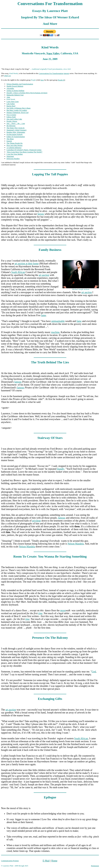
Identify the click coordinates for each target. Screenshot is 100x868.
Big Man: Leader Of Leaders (17, 110)
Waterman (10, 156)
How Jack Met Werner (15, 145)
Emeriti (9, 141)
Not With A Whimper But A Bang (18, 108)
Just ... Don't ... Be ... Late (16, 123)
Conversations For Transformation (51, 73)
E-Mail (46, 861)
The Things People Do (15, 143)
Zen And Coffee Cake (14, 119)
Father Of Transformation (16, 137)
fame (44, 315)
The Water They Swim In (15, 128)
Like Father (11, 104)
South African (18, 272)
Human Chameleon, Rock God (17, 112)
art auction (44, 275)
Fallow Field (11, 117)
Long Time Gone (13, 101)
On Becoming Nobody (15, 134)
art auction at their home (27, 264)
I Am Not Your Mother (15, 154)
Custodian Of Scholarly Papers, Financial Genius (24, 150)
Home (54, 861)
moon (63, 610)
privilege (36, 521)
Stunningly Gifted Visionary (17, 130)
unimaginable (58, 321)
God (94, 672)
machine (55, 332)
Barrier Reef (11, 106)
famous (18, 382)
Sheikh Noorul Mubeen (15, 86)
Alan (8, 97)
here (42, 80)
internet (66, 73)
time (40, 613)
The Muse (10, 139)
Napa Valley (53, 53)
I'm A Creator (11, 115)
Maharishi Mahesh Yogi (15, 95)
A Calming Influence (14, 148)
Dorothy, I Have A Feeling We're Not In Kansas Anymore (27, 93)
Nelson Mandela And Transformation (20, 84)
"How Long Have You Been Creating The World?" (24, 152)
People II (61, 80)
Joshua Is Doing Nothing (15, 91)
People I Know (12, 121)
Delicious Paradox (13, 159)
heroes (41, 214)
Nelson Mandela (76, 544)
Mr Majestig (11, 126)
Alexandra (10, 88)
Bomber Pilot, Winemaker (16, 132)
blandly (61, 469)
